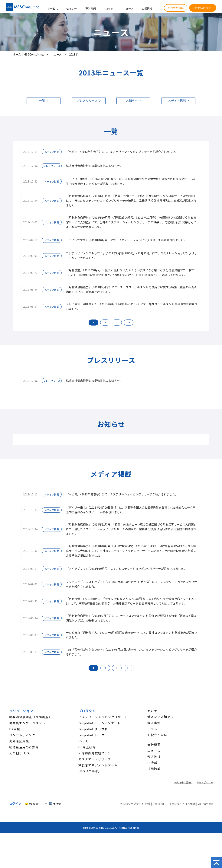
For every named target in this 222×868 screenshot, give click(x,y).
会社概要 (154, 745)
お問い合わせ (203, 8)
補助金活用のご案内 (24, 747)
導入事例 (90, 8)
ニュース (128, 8)
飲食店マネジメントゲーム (98, 765)
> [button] (117, 322)
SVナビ (84, 741)
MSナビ (57, 804)
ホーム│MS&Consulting (28, 54)
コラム (109, 8)
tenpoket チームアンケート (100, 723)
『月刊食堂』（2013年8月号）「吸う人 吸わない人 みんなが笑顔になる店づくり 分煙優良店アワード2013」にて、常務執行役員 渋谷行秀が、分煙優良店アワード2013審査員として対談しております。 (131, 272)
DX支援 (15, 729)
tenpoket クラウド (93, 729)
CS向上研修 (87, 747)
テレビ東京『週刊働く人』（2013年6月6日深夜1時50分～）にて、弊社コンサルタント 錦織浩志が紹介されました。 (132, 306)
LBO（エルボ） (90, 771)
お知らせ (132, 100)
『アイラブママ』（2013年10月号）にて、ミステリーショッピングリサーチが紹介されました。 (126, 240)
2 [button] (105, 322)
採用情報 (154, 769)
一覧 (42, 100)
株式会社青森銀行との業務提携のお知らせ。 (94, 166)
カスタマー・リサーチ (95, 759)
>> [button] (129, 322)
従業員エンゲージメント (27, 723)
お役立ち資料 (176, 8)
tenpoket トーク (91, 735)
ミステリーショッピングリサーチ (103, 717)
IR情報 (152, 763)
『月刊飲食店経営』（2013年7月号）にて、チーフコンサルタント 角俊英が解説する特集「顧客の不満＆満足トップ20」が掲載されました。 (131, 289)
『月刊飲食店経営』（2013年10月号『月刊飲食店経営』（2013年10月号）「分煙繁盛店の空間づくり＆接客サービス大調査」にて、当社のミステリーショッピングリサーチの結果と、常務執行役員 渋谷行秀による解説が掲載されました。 (131, 222)
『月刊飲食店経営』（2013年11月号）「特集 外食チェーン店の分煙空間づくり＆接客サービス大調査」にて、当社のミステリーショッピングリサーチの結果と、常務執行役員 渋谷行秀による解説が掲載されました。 (131, 200)
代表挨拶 (154, 757)
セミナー (72, 8)
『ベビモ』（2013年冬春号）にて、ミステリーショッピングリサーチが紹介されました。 (122, 152)
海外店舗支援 (19, 741)
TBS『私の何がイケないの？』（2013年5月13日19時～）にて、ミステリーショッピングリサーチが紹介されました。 (131, 652)
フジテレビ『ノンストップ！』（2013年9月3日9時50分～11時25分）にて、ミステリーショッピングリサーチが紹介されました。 (132, 256)
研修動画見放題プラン (95, 753)
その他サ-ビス (20, 753)
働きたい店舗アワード (164, 717)
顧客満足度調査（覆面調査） (31, 717)
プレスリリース (87, 100)
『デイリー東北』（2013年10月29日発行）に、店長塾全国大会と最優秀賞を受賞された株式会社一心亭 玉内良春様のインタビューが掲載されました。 (131, 181)
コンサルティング (22, 735)
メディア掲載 (177, 100)
